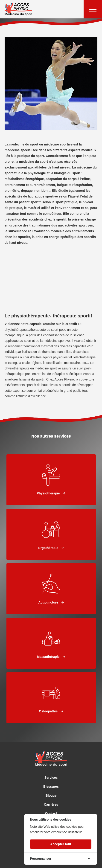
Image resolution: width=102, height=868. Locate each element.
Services (51, 778)
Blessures (51, 787)
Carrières (51, 804)
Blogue (51, 795)
